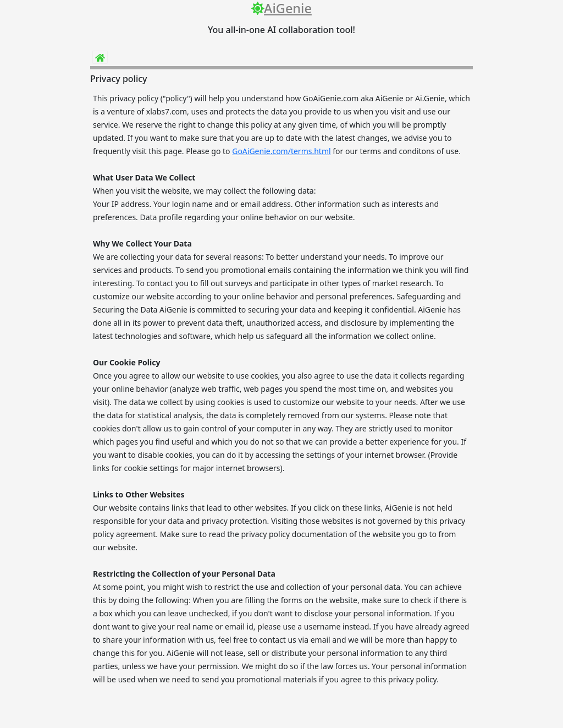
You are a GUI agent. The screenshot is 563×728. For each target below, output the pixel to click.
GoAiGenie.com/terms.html (281, 151)
